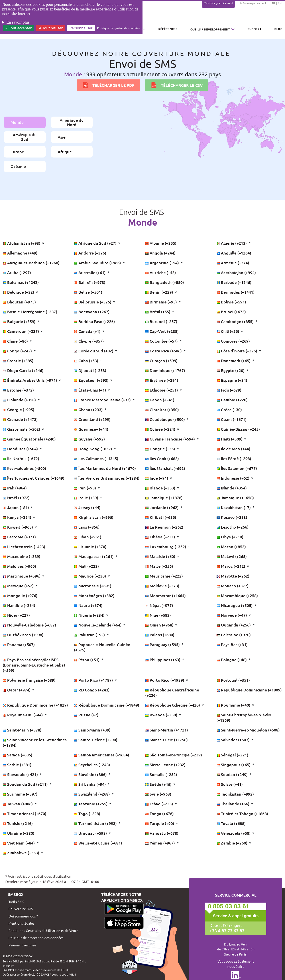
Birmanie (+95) (161, 302)
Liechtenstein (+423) (24, 547)
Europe (17, 152)
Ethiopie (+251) (162, 390)
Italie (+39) (87, 498)
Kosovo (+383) (232, 517)
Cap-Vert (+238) (162, 331)
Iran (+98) (85, 488)
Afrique (65, 152)
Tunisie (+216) (18, 823)
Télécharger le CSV (177, 85)
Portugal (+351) (233, 680)
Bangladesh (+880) (165, 282)
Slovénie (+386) (91, 774)
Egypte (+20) (231, 370)
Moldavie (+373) (162, 586)
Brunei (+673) (231, 312)
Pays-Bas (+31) (232, 644)
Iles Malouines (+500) (24, 468)
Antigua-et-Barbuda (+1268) (31, 263)
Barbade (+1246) (234, 282)
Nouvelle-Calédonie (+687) (29, 625)
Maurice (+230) (90, 576)
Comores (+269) (233, 341)
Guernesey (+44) (91, 429)
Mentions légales (21, 923)
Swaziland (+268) (92, 794)
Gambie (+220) (232, 400)
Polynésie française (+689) (29, 680)
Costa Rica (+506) (164, 351)
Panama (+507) (19, 644)
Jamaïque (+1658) (235, 498)
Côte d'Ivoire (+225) (237, 351)
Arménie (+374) (233, 263)
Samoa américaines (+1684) (102, 755)
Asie (62, 137)
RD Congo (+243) (92, 690)
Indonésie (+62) (233, 478)
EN (280, 3)
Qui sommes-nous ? (23, 916)
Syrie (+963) (158, 794)
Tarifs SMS (16, 902)
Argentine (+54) (162, 263)
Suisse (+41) (230, 784)
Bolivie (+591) (231, 302)
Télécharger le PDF (108, 85)
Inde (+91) (157, 478)
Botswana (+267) (92, 312)
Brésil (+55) (158, 312)
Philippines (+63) (163, 660)
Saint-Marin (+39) (92, 730)
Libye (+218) (230, 537)
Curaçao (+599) (161, 361)
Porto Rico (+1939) (165, 680)
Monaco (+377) (232, 586)
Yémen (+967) (160, 843)
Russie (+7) (86, 715)
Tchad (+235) (160, 804)
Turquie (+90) (160, 823)
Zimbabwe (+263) (21, 853)
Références (168, 29)
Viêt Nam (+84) (19, 843)
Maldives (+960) (19, 566)
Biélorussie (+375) (93, 302)
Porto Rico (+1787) (94, 680)
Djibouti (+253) (90, 370)
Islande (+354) (232, 488)
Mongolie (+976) (20, 595)
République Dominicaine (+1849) (107, 705)
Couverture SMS (21, 909)
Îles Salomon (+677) (237, 468)
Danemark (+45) (234, 361)
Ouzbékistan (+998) (23, 635)
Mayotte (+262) (233, 576)
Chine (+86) (16, 341)
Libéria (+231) (161, 537)
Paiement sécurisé (22, 945)
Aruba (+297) (17, 272)
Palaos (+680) (160, 635)
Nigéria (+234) (90, 615)
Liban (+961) (88, 537)
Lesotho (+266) (232, 527)
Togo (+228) (88, 813)
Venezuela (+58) (234, 833)
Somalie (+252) (161, 774)
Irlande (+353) (161, 488)
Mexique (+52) (19, 586)
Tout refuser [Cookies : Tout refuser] (51, 28)
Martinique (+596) (22, 576)
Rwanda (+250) (162, 715)
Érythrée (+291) (162, 380)
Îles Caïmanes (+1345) (96, 458)
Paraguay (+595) (163, 644)
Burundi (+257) (161, 321)
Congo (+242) (18, 351)
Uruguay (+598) (91, 833)
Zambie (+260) (232, 843)
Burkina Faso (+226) (94, 321)
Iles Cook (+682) (162, 458)
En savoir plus (18, 22)
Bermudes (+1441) (235, 292)
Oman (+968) (160, 625)
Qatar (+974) (17, 690)
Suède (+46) (159, 784)
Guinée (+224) (161, 429)
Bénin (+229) (160, 292)
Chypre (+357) (89, 341)
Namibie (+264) (19, 605)
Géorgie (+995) (18, 409)
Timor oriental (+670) (24, 813)
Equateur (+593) (92, 380)
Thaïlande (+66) (233, 804)
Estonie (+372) (18, 390)
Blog (278, 29)
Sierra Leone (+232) (165, 765)
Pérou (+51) (87, 660)
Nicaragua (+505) (235, 605)
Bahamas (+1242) (21, 282)
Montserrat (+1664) (165, 595)
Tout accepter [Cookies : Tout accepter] (18, 28)
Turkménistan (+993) (96, 823)
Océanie (18, 166)
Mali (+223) (86, 566)
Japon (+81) (16, 507)
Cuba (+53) (87, 361)
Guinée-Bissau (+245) (238, 429)
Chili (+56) (228, 331)
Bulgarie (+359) (19, 321)
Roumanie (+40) (234, 705)
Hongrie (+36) (161, 449)
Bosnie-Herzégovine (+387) (30, 312)
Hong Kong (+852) (93, 449)
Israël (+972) (16, 498)
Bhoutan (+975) (19, 302)
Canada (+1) (88, 331)
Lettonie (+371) (19, 537)
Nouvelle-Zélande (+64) (98, 625)
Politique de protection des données (36, 938)
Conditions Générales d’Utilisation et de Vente (43, 930)
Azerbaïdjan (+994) (236, 272)
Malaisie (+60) (161, 556)
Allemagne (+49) (20, 253)
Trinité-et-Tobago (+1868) (242, 813)
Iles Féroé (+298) (234, 458)
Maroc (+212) (231, 566)
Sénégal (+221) (232, 755)
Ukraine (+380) (18, 833)
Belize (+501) (88, 292)
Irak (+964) (15, 488)
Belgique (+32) (19, 292)
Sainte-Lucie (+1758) (166, 740)
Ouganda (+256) (234, 625)
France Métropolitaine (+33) (103, 400)
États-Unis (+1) (90, 390)
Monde (17, 122)
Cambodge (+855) (235, 321)
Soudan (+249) (232, 774)
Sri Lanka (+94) (90, 784)
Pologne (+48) (232, 660)
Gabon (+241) (160, 400)
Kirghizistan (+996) (94, 517)
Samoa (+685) (17, 755)
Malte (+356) (159, 566)
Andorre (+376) (90, 253)
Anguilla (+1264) (234, 253)
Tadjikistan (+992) (235, 794)
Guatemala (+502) (22, 429)
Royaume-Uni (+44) (23, 715)
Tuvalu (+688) (231, 823)
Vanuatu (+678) (162, 833)
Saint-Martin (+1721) (167, 730)
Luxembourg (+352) (166, 547)
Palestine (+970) (234, 635)
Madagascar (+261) (94, 556)
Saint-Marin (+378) (22, 730)
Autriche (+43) (161, 272)
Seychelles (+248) (92, 765)
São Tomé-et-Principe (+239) (174, 755)
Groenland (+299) (92, 419)
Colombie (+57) (162, 341)
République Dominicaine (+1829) (35, 705)
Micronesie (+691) (93, 586)
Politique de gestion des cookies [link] (118, 28)
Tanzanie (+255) (91, 804)
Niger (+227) (16, 615)
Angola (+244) (160, 253)
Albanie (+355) (161, 243)
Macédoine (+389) (21, 556)
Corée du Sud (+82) (94, 351)
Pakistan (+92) (90, 635)
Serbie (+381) (17, 765)
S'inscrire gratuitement (218, 3)
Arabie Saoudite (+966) (98, 263)
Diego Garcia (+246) (23, 370)
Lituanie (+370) (90, 547)
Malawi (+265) (232, 556)
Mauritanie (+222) (164, 576)
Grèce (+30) (229, 409)
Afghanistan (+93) (22, 243)
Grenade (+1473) (20, 419)
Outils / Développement (210, 29)
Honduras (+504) (21, 449)
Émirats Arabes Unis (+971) (30, 380)
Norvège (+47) (232, 615)
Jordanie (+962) (162, 507)
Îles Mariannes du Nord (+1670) (105, 468)
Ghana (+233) (89, 409)
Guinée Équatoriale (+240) (29, 439)
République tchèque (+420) (173, 705)
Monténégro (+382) (94, 595)
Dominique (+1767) (165, 370)
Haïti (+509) (230, 439)
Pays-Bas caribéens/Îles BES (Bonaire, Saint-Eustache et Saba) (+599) (34, 665)
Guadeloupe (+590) (165, 419)
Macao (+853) (231, 547)
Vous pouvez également (236, 964)
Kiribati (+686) (161, 517)
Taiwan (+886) (18, 804)
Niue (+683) (158, 615)
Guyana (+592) (89, 439)
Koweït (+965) (18, 527)
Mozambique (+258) (237, 595)
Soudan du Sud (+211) (26, 784)
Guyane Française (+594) (170, 439)
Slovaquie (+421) (21, 774)
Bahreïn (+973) (90, 282)
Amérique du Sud (25, 137)
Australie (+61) (90, 272)
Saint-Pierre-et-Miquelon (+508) (248, 730)
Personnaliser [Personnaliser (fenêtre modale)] (81, 28)
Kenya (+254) (17, 517)
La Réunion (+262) (164, 527)
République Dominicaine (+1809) (249, 690)
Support (254, 29)
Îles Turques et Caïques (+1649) (34, 478)
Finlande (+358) (20, 400)
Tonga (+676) (159, 813)
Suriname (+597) (20, 794)
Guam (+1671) (231, 419)
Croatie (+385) (18, 361)
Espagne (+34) (232, 380)
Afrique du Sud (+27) (96, 243)
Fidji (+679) (229, 390)
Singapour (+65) (234, 765)
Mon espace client (253, 3)
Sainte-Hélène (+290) (96, 740)
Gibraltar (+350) (162, 409)
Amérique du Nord (72, 122)
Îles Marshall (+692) (165, 468)
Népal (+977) (159, 605)
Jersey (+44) (87, 507)
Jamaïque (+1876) (164, 498)
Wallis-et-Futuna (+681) (98, 843)
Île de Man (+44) (233, 449)
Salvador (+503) (233, 740)
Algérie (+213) (232, 243)
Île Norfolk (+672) (21, 458)
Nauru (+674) (88, 605)
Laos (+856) (87, 527)
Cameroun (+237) (21, 331)
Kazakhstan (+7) (234, 507)
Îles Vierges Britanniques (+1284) (107, 478)
